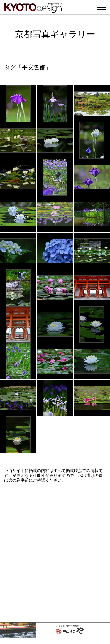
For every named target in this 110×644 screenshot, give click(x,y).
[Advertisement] (55, 553)
